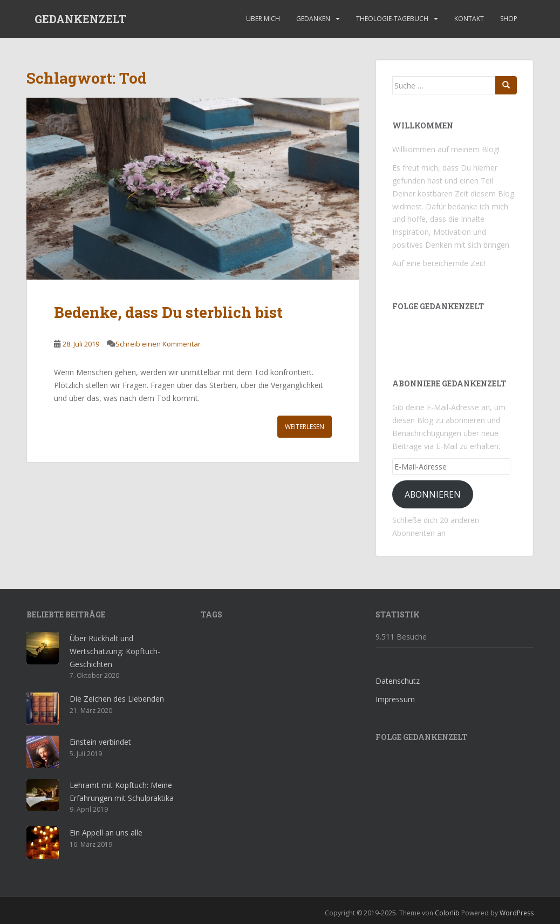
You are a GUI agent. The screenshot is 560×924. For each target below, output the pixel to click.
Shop (509, 19)
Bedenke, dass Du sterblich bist (168, 312)
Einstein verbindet (100, 742)
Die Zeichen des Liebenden (117, 699)
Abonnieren (433, 494)
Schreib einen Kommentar (158, 344)
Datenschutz (398, 681)
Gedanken (313, 19)
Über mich (263, 19)
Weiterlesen (305, 427)
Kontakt (469, 19)
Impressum (395, 699)
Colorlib (447, 913)
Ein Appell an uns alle (106, 833)
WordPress (517, 913)
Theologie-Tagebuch (392, 19)
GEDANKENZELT (80, 19)
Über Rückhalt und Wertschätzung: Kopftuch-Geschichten (115, 651)
